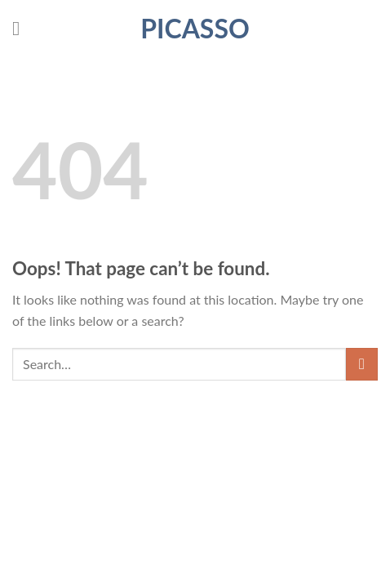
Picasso (195, 29)
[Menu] (22, 28)
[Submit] (362, 364)
